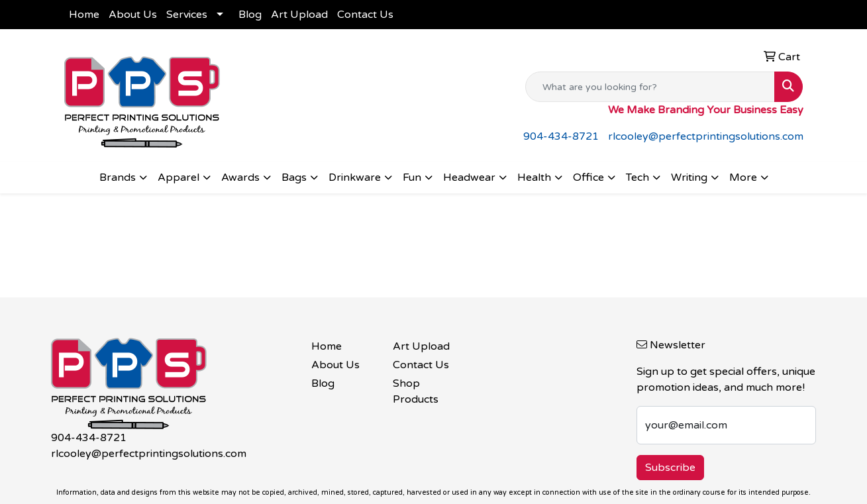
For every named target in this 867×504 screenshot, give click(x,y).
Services (187, 15)
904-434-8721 (561, 136)
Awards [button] (240, 177)
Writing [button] (689, 177)
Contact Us (365, 15)
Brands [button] (118, 177)
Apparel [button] (178, 177)
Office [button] (588, 177)
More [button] (743, 177)
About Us (133, 15)
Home (84, 15)
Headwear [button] (469, 177)
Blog (250, 15)
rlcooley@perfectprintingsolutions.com (706, 136)
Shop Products (416, 391)
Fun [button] (412, 177)
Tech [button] (637, 177)
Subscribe (670, 468)
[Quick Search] (650, 87)
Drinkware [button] (355, 177)
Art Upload (299, 15)
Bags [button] (294, 177)
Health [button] (534, 177)
